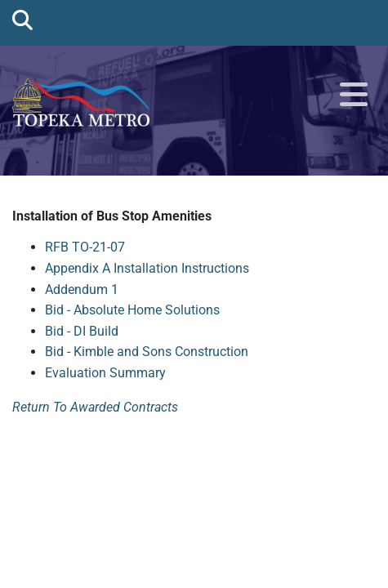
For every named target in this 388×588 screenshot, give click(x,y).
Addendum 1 (82, 290)
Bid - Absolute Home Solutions (132, 310)
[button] (354, 96)
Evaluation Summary (105, 373)
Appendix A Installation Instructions (147, 268)
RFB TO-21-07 (85, 247)
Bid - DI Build (82, 331)
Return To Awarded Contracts (95, 407)
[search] (22, 19)
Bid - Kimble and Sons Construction (147, 352)
